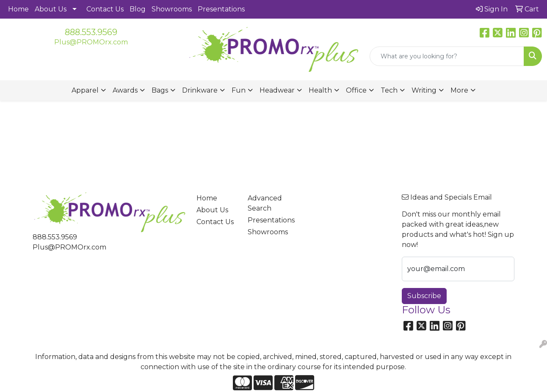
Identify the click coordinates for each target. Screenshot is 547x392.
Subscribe (424, 296)
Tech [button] (389, 90)
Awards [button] (125, 90)
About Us (51, 9)
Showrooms (172, 9)
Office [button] (356, 90)
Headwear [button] (277, 90)
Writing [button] (424, 90)
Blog (138, 9)
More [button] (459, 90)
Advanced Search (265, 203)
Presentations (221, 9)
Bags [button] (160, 90)
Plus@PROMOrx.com (91, 42)
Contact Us (105, 9)
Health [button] (320, 90)
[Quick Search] (447, 56)
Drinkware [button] (200, 90)
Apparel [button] (85, 90)
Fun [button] (239, 90)
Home (18, 9)
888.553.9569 (91, 32)
